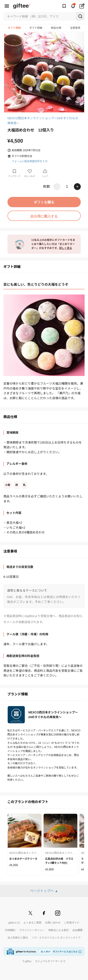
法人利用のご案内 (18, 938)
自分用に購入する (44, 216)
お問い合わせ (53, 923)
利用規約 (10, 930)
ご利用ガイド (72, 923)
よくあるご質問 (32, 923)
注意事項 (75, 28)
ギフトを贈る (44, 202)
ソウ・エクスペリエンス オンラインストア (56, 938)
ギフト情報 (14, 28)
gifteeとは (14, 923)
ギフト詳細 (36, 28)
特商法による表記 (59, 930)
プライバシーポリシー (32, 930)
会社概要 (78, 930)
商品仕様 (56, 28)
